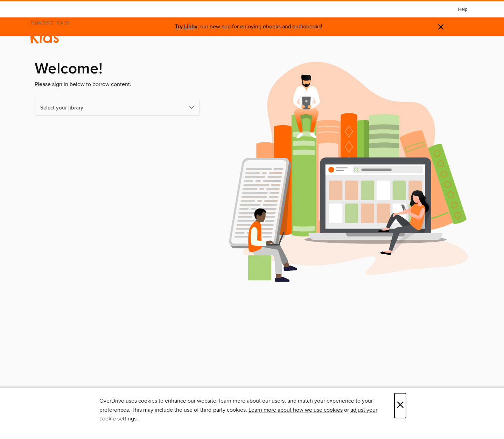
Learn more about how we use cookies (296, 410)
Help (463, 10)
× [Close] (400, 406)
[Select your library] (117, 107)
